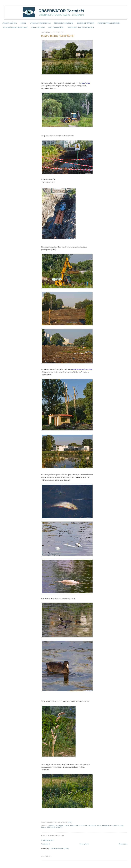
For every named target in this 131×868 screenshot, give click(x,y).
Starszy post (123, 844)
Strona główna (84, 844)
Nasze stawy (75, 825)
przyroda (92, 825)
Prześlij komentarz (47, 840)
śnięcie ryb (107, 825)
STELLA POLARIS (38, 27)
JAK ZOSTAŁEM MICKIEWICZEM (15, 27)
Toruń (115, 825)
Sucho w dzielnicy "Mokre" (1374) (57, 36)
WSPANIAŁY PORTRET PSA (40, 23)
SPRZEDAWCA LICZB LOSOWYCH (81, 27)
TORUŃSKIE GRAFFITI (85, 23)
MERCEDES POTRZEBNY (64, 23)
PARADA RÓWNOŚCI (56, 27)
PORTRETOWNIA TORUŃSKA (109, 23)
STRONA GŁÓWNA (10, 23)
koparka (59, 825)
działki (52, 825)
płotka (84, 825)
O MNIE (23, 23)
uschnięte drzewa (55, 827)
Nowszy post (45, 844)
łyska (66, 825)
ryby (99, 825)
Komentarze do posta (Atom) (59, 849)
